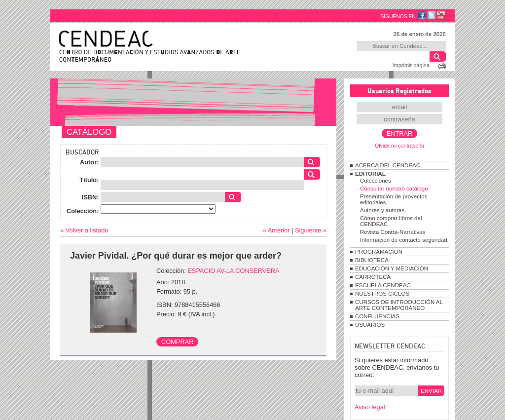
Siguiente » (311, 230)
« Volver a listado (84, 230)
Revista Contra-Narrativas (393, 232)
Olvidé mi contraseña (399, 146)
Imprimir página (411, 65)
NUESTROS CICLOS (382, 294)
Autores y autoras (382, 210)
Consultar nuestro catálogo (394, 189)
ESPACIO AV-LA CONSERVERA (233, 271)
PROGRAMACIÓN (379, 252)
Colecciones (376, 181)
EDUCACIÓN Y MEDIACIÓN (392, 268)
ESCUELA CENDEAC (383, 285)
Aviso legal (370, 407)
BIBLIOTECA (372, 260)
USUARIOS (370, 325)
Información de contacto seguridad (404, 240)
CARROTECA (373, 277)
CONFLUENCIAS (377, 316)
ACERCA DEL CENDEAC (388, 165)
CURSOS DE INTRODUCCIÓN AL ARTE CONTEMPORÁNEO (399, 305)
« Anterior (276, 230)
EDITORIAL (370, 174)
